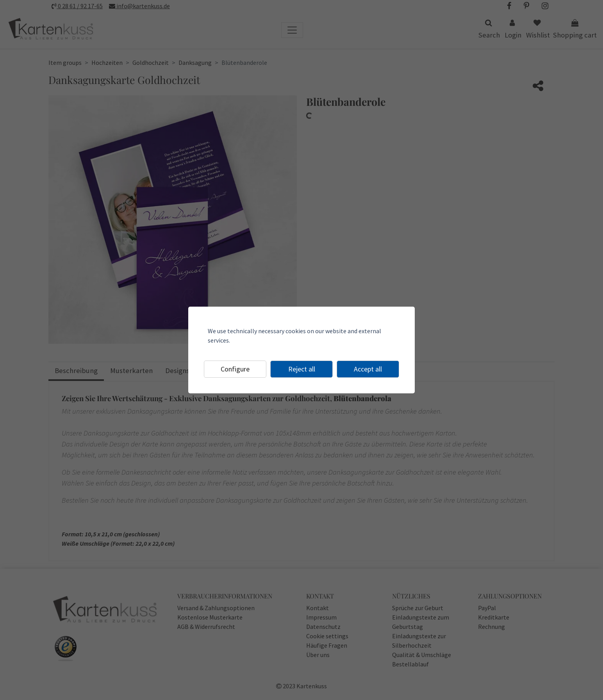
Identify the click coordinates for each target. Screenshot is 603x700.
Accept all (368, 369)
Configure (235, 369)
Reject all (302, 369)
